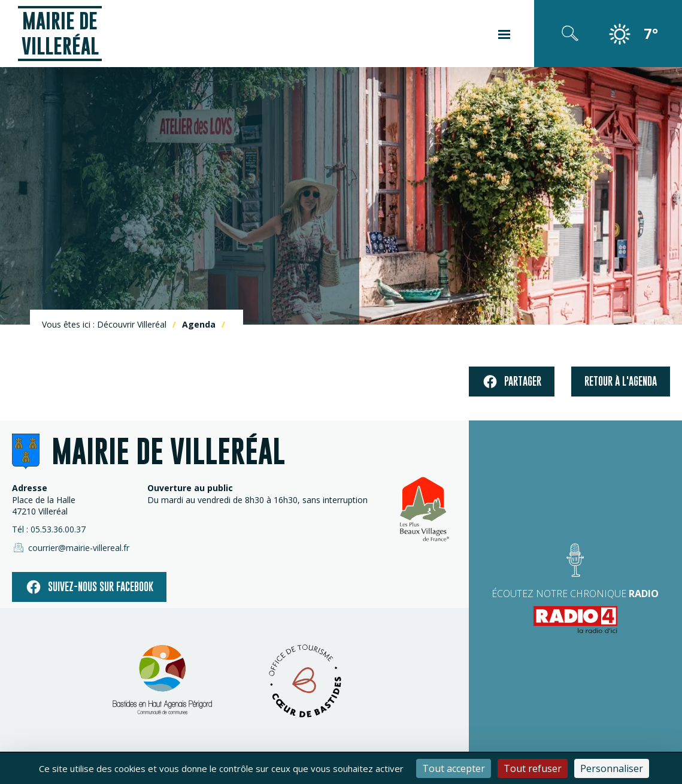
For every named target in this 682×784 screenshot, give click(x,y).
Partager (512, 382)
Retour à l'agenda (621, 381)
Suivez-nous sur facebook (89, 587)
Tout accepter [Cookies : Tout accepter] (454, 768)
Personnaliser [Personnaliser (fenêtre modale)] (612, 768)
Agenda (199, 324)
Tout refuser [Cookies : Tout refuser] (533, 768)
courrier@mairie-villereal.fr (71, 547)
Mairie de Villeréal (60, 33)
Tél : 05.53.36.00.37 (49, 529)
